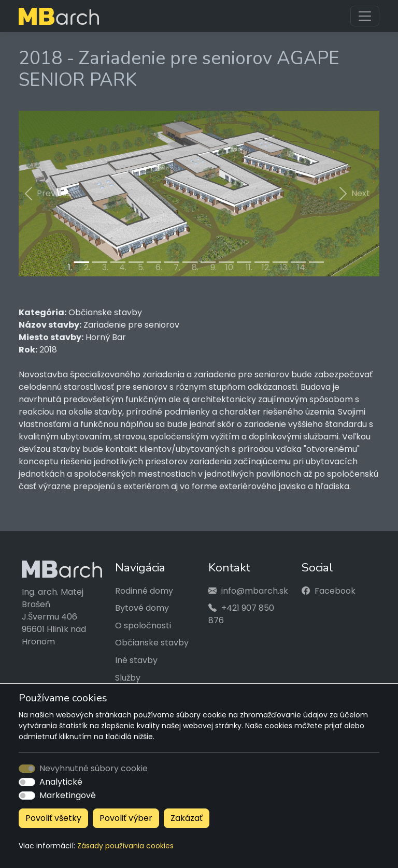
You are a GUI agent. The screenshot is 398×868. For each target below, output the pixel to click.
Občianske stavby (152, 643)
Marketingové (68, 795)
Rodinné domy (144, 591)
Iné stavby (136, 660)
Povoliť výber (126, 818)
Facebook (335, 591)
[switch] (27, 782)
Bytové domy (142, 608)
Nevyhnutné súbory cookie (94, 768)
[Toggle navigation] (365, 16)
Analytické (61, 782)
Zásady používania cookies (125, 846)
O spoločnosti (143, 626)
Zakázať (187, 818)
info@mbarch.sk (255, 591)
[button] (46, 194)
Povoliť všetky (53, 818)
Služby (128, 678)
